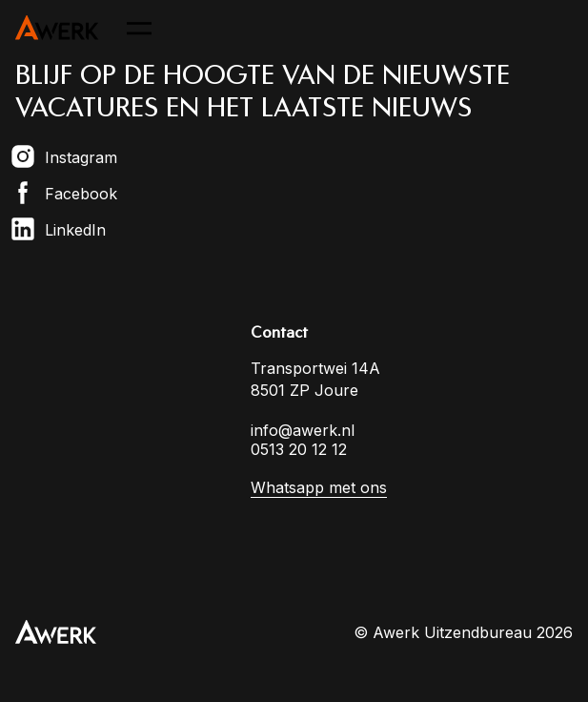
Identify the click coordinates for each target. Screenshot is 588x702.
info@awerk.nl (303, 430)
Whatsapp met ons (319, 487)
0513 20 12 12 (299, 449)
